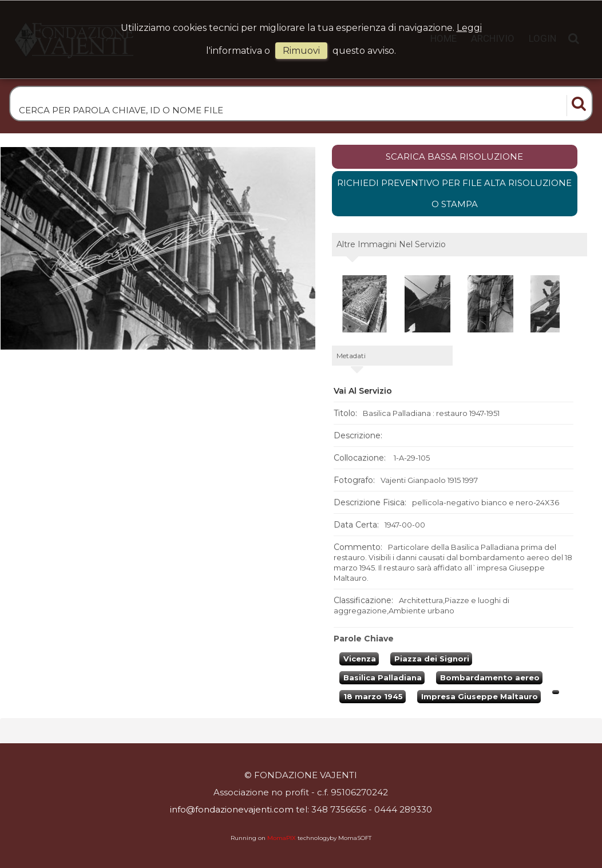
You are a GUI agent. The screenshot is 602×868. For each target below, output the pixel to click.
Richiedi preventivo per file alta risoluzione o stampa (454, 194)
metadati (351, 356)
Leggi (469, 28)
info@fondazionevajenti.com (232, 809)
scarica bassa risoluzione (454, 156)
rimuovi (301, 51)
